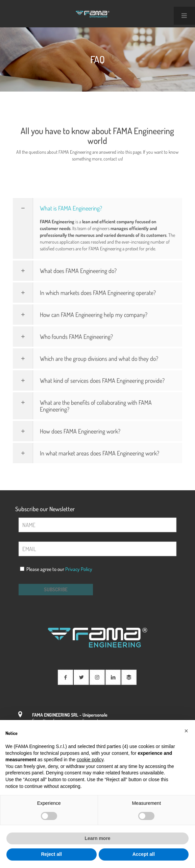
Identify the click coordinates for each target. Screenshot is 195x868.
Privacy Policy (79, 569)
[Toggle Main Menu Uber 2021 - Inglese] (184, 16)
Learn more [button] (97, 838)
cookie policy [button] (90, 760)
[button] (186, 731)
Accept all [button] (144, 854)
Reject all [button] (52, 854)
